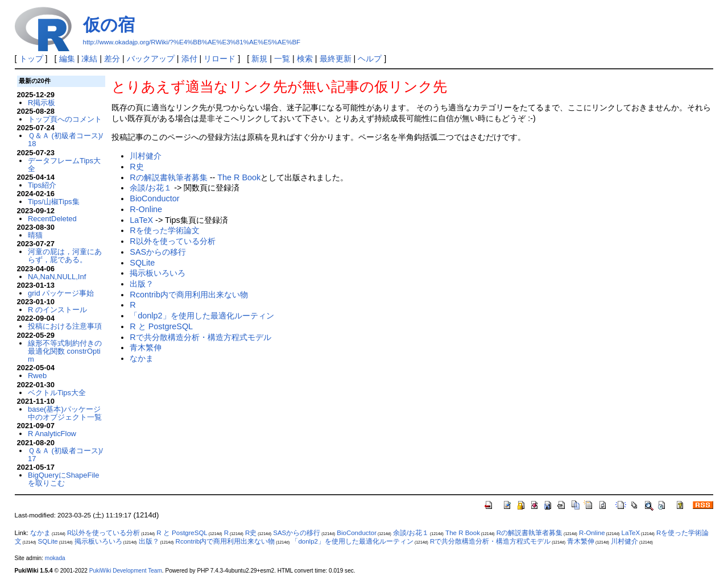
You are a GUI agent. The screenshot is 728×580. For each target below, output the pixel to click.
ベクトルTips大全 (57, 393)
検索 (305, 59)
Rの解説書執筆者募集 (168, 177)
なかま (142, 358)
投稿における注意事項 (65, 326)
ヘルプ (370, 59)
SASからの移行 (158, 252)
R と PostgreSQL (161, 326)
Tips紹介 (42, 185)
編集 (67, 59)
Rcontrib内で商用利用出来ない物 (189, 295)
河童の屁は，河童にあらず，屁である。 (65, 256)
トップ (31, 59)
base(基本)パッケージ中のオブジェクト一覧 (65, 413)
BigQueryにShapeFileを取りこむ (63, 479)
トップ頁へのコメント (65, 119)
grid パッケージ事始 (61, 293)
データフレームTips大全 (64, 165)
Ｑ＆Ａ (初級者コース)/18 (65, 140)
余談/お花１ (151, 188)
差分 (112, 59)
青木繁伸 (146, 347)
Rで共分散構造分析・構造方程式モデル (200, 337)
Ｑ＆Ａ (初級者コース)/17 (65, 455)
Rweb (37, 376)
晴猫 (35, 235)
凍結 (89, 59)
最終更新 (336, 59)
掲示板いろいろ (158, 273)
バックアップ (151, 59)
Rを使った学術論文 (164, 230)
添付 (189, 59)
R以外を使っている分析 (172, 241)
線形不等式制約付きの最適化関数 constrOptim (65, 351)
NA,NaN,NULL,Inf (57, 277)
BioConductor (154, 198)
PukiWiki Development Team (126, 571)
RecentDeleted (52, 219)
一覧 (282, 59)
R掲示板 (42, 103)
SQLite (142, 263)
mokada (55, 558)
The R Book (239, 177)
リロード (220, 59)
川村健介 (146, 156)
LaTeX (141, 220)
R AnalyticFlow (52, 434)
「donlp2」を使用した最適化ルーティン (202, 316)
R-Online (146, 209)
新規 (259, 59)
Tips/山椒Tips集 (54, 202)
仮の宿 (109, 25)
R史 (136, 167)
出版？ (142, 284)
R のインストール (57, 310)
